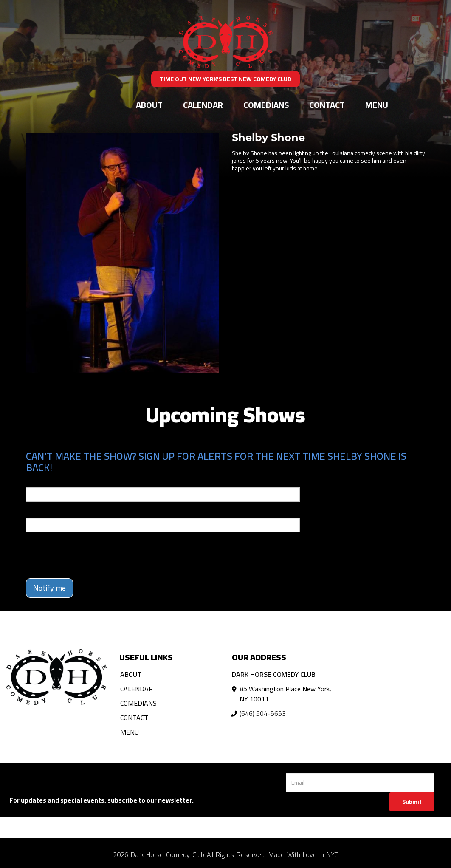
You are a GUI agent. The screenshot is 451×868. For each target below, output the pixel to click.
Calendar (203, 105)
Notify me (49, 588)
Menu (377, 105)
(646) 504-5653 (263, 713)
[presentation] (90, 555)
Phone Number (46, 512)
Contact (327, 105)
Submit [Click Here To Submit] (412, 802)
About (149, 105)
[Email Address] (360, 783)
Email (34, 481)
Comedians (266, 105)
